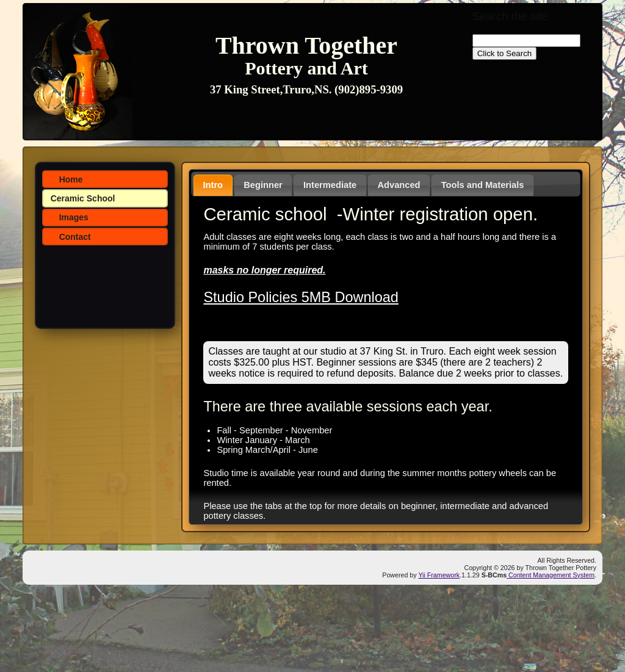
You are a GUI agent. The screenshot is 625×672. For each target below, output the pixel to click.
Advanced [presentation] (399, 185)
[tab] (213, 185)
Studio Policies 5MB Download (301, 297)
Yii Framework (439, 575)
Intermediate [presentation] (330, 185)
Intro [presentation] (213, 185)
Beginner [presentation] (263, 185)
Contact (75, 237)
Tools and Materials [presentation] (483, 185)
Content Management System (551, 575)
